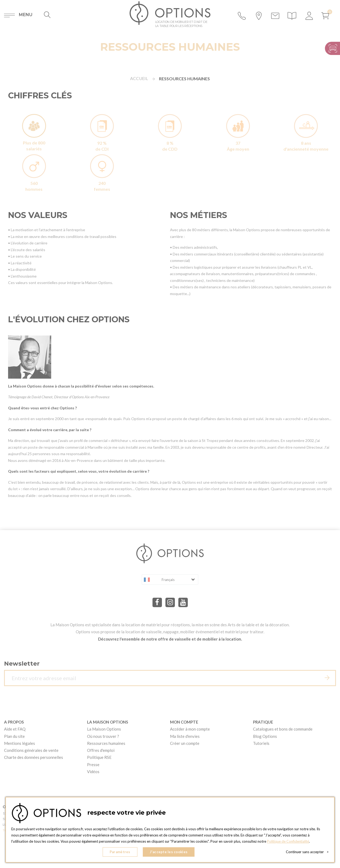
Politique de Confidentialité (288, 841)
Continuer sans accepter (307, 852)
